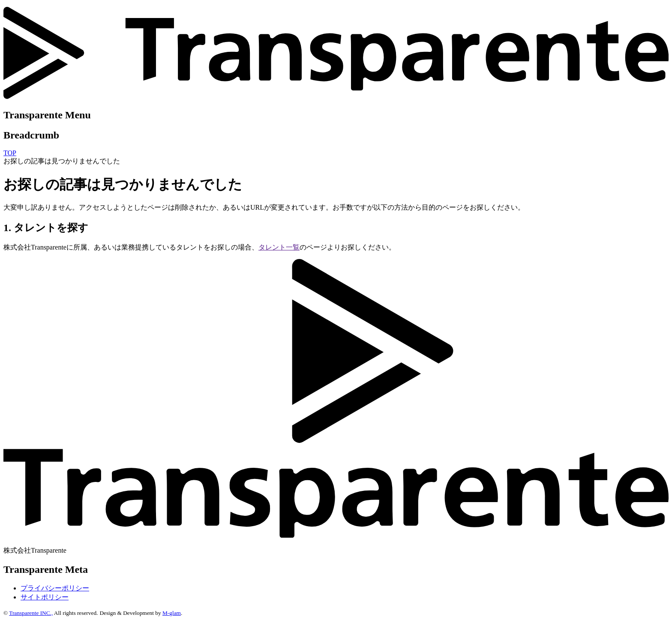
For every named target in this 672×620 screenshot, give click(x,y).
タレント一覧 (279, 247)
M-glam (172, 613)
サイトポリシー (45, 597)
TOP (10, 153)
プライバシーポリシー (55, 588)
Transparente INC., (31, 613)
